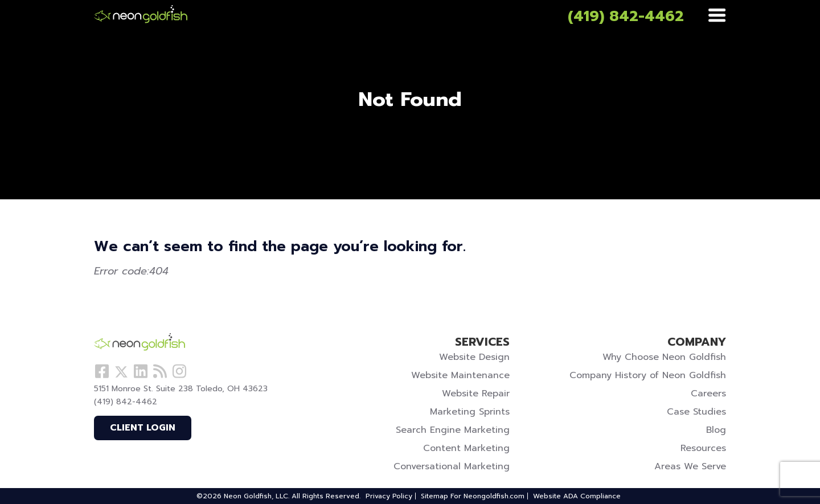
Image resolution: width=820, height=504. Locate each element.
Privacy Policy (389, 496)
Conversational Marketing (452, 466)
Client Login (143, 428)
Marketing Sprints (470, 412)
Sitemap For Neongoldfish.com (473, 496)
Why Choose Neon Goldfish (664, 357)
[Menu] (717, 16)
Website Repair (476, 394)
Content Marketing (466, 448)
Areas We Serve (690, 466)
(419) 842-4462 (626, 16)
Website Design (474, 357)
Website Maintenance (460, 375)
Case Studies (696, 412)
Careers (708, 394)
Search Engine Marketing (453, 430)
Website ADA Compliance (577, 496)
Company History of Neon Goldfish (648, 375)
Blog (716, 430)
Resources (703, 448)
